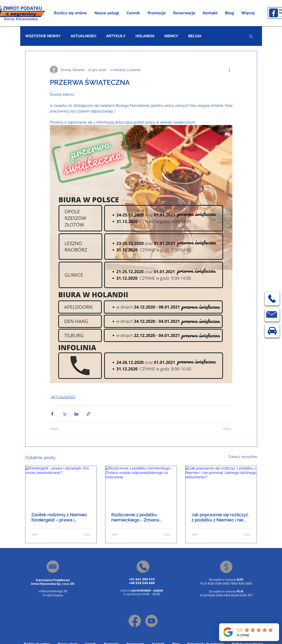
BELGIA (195, 36)
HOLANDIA (145, 36)
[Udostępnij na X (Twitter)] (64, 414)
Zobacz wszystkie (243, 457)
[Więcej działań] (229, 70)
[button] (107, 13)
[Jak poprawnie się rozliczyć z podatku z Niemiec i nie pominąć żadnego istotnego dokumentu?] (221, 486)
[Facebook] (135, 621)
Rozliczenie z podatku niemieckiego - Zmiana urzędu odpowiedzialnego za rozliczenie (139, 517)
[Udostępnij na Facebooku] (52, 414)
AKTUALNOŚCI (83, 36)
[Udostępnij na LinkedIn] (76, 414)
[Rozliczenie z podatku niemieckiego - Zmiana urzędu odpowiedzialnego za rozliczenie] (141, 486)
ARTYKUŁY (116, 36)
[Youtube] (151, 621)
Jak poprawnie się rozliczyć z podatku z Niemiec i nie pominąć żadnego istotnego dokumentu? (221, 517)
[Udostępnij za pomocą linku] (88, 414)
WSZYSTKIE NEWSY (43, 36)
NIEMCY (171, 36)
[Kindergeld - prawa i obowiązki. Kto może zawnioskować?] (61, 486)
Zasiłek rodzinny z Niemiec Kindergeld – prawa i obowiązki (59, 517)
